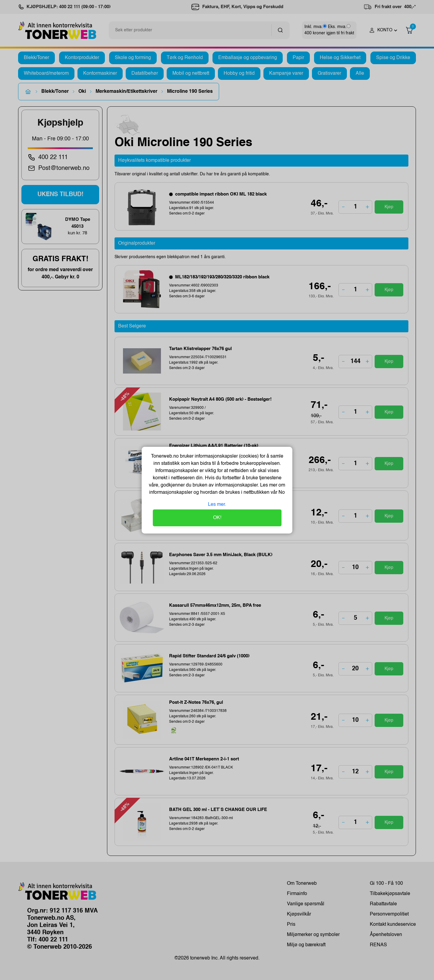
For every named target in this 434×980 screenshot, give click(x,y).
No (281, 493)
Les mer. (217, 505)
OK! (217, 518)
